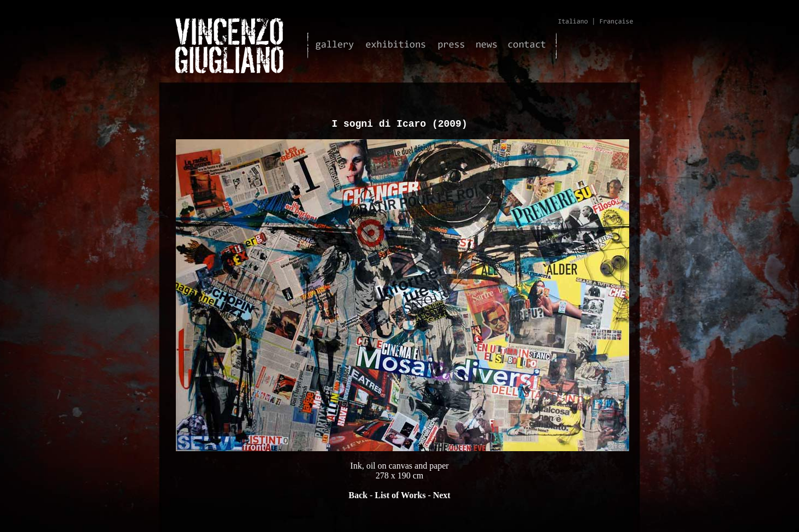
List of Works (400, 497)
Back (358, 497)
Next (442, 497)
